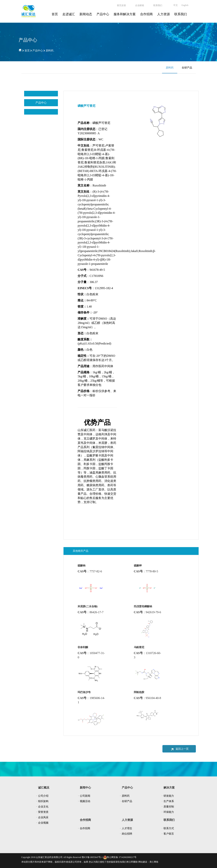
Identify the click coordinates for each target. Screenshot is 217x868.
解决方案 (169, 788)
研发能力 (169, 796)
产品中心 (103, 14)
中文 (176, 5)
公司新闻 (85, 796)
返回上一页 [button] (179, 749)
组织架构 (43, 801)
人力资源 (164, 14)
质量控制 (169, 807)
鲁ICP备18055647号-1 (92, 857)
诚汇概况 (44, 788)
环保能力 (169, 812)
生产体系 (169, 801)
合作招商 (146, 14)
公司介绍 (43, 796)
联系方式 (169, 828)
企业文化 (43, 807)
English (185, 5)
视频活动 (85, 801)
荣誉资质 (43, 812)
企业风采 (43, 817)
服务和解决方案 (125, 14)
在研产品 (187, 68)
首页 (55, 14)
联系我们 (181, 14)
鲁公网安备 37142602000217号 (120, 857)
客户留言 (169, 834)
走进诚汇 (69, 14)
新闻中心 (85, 788)
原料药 (50, 51)
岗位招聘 (127, 834)
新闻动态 (86, 14)
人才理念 (127, 828)
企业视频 (43, 823)
